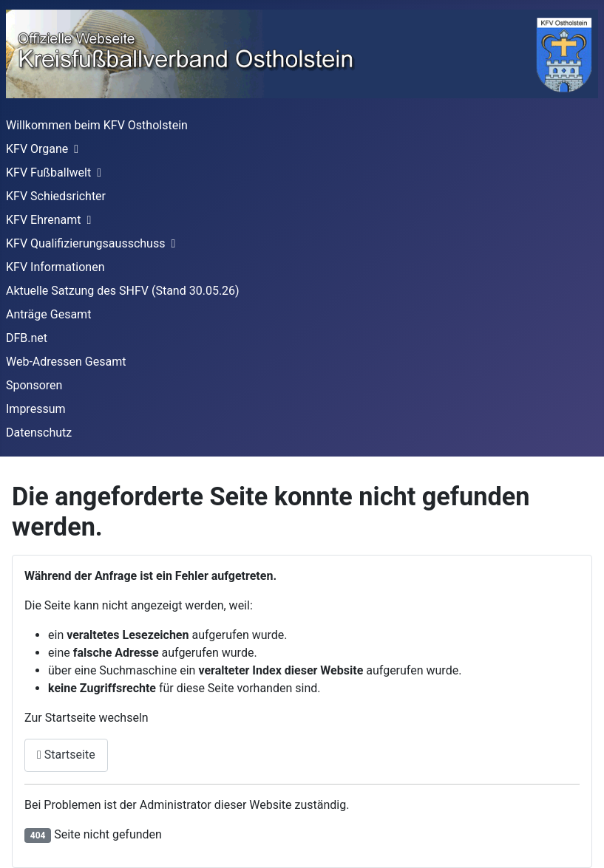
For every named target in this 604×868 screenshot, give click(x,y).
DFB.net (27, 338)
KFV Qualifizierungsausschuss (85, 243)
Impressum (36, 409)
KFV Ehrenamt (44, 220)
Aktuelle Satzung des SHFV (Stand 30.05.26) (123, 291)
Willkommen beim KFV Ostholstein (97, 125)
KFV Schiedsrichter (56, 196)
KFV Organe (37, 149)
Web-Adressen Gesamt (66, 362)
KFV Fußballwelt (48, 172)
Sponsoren (34, 385)
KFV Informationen (55, 267)
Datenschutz (39, 433)
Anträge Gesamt (48, 314)
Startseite (66, 755)
